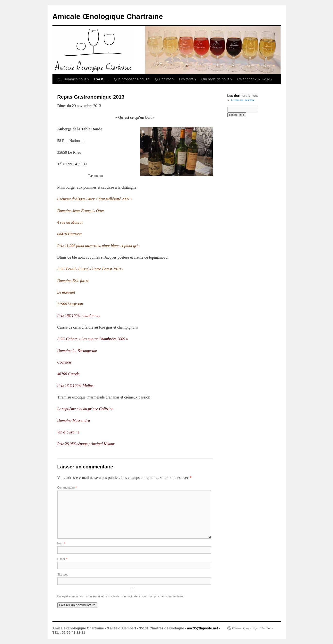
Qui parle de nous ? (217, 79)
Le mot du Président (243, 100)
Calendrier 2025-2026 (255, 79)
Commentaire (67, 488)
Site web (63, 575)
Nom (61, 543)
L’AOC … (102, 79)
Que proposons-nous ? (132, 79)
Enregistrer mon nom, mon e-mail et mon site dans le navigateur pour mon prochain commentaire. (121, 596)
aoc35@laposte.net (202, 628)
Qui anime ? (165, 79)
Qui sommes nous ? (74, 79)
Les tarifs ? (188, 79)
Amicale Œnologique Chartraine (108, 16)
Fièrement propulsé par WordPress (252, 628)
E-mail (62, 559)
